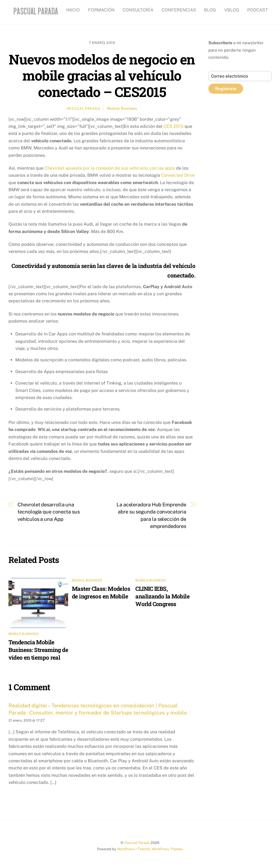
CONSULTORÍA (138, 10)
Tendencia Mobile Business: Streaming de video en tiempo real (38, 650)
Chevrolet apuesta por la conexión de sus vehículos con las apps (110, 168)
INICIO (73, 10)
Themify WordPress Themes (160, 849)
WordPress (126, 849)
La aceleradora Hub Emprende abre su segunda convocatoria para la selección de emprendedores (151, 515)
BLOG (210, 10)
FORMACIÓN (101, 10)
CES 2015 (173, 126)
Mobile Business (122, 108)
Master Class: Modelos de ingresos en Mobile (101, 592)
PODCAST (258, 10)
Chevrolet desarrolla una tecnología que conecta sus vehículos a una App (49, 512)
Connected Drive (178, 175)
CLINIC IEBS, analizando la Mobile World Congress (162, 596)
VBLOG (232, 10)
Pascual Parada (84, 109)
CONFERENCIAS (179, 10)
